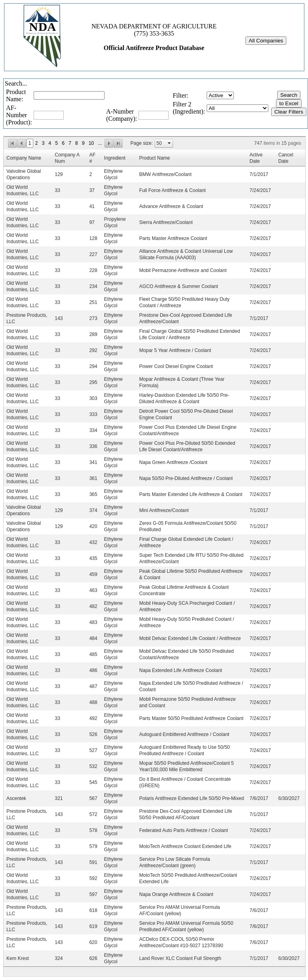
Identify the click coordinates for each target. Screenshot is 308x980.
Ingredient (115, 158)
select (169, 143)
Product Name (155, 158)
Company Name (24, 158)
